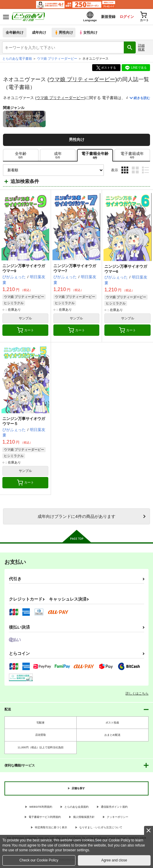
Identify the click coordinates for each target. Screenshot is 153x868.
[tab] (21, 157)
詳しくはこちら (137, 695)
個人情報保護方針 (84, 819)
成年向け (39, 34)
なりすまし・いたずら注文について (101, 829)
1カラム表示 (145, 172)
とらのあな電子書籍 (17, 60)
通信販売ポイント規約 (114, 808)
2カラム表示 (135, 172)
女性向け (90, 34)
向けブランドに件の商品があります (76, 518)
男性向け (64, 34)
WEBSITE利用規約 (41, 808)
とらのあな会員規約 (76, 808)
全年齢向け (15, 34)
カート (25, 332)
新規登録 (103, 17)
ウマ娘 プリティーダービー (82, 81)
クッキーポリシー (118, 819)
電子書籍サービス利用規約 (45, 819)
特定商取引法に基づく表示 (51, 829)
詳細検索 (141, 49)
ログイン (123, 17)
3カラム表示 (125, 172)
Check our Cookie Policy (39, 860)
